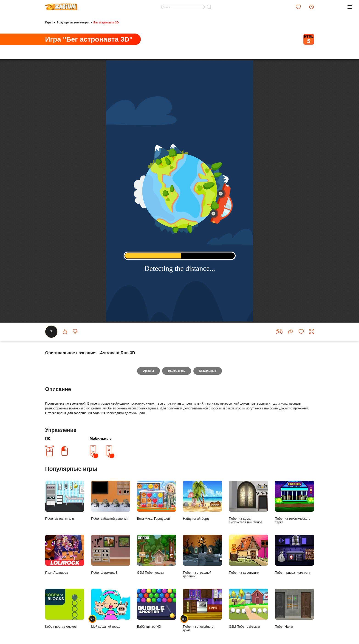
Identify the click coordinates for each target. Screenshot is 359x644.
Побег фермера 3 (111, 555)
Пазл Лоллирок (65, 555)
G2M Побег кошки (157, 555)
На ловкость (177, 371)
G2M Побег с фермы (249, 609)
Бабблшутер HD (157, 609)
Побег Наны (294, 609)
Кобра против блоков (65, 609)
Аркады (148, 371)
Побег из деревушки (249, 555)
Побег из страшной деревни (203, 556)
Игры (49, 23)
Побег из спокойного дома (203, 610)
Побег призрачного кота (294, 555)
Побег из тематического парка (294, 502)
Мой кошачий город (111, 609)
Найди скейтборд (203, 501)
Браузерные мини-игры (73, 23)
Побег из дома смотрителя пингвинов (249, 502)
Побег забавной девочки (111, 501)
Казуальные (208, 371)
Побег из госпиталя (65, 501)
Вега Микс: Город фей (157, 501)
